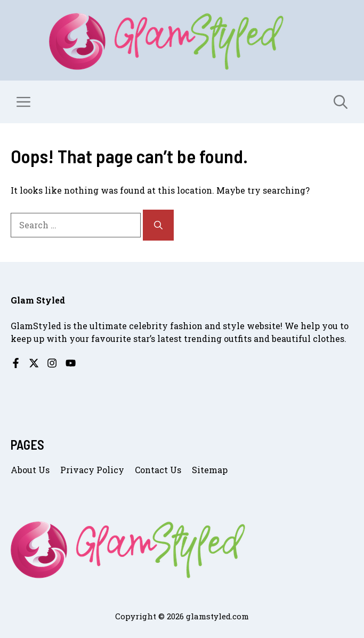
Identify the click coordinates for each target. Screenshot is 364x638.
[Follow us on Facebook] (16, 363)
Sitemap (210, 470)
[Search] (158, 225)
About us (30, 470)
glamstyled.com (217, 616)
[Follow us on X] (34, 363)
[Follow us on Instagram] (52, 363)
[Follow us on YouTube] (71, 363)
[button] (341, 102)
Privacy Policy (92, 470)
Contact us (158, 470)
